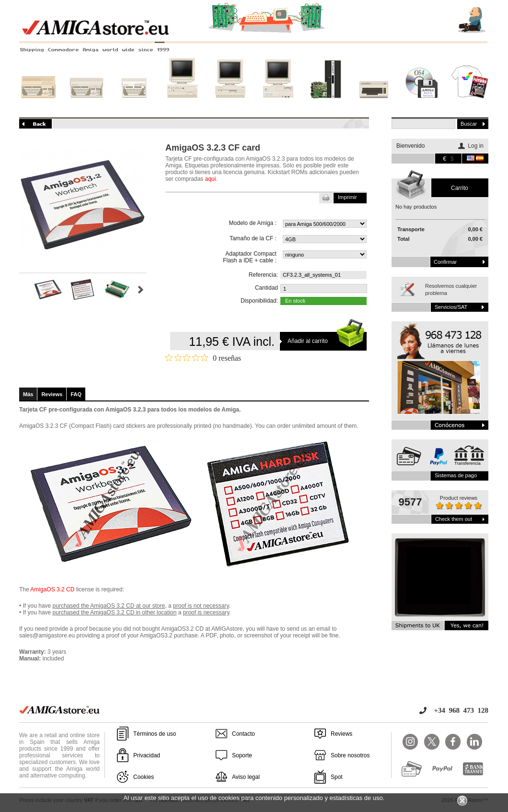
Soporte (242, 755)
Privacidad (147, 755)
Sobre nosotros (350, 755)
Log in (476, 146)
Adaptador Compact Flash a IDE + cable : (250, 257)
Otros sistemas (374, 104)
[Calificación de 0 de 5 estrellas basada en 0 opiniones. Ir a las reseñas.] (203, 358)
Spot (337, 777)
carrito (460, 188)
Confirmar (445, 262)
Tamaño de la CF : (253, 238)
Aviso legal (246, 777)
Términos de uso (155, 734)
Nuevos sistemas (326, 104)
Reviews (52, 394)
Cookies (144, 777)
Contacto (243, 734)
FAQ (76, 394)
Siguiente (141, 290)
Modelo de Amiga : (253, 223)
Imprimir (347, 197)
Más (28, 394)
